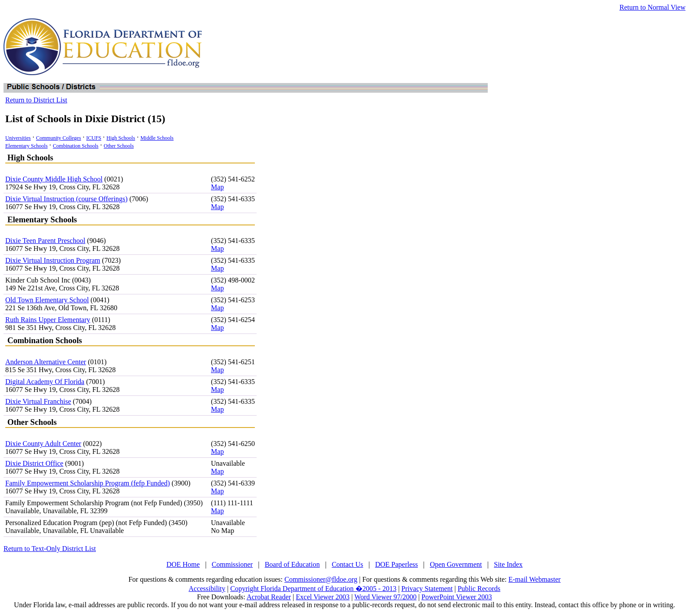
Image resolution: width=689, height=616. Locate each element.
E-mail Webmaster (535, 579)
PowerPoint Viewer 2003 (457, 597)
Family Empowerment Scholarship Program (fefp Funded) (88, 483)
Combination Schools (76, 146)
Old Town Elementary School (47, 300)
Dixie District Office (34, 463)
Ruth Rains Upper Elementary (48, 320)
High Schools (121, 138)
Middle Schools (157, 138)
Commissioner (232, 564)
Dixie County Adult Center (43, 444)
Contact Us (348, 564)
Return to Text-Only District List (50, 549)
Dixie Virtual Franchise (38, 401)
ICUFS (94, 138)
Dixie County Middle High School (54, 179)
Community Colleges (58, 138)
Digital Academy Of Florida (45, 382)
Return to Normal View (653, 7)
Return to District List (36, 100)
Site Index (508, 564)
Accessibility (207, 589)
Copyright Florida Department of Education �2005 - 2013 (313, 589)
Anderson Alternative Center (46, 362)
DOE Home (183, 564)
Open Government (456, 564)
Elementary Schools (26, 146)
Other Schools (119, 146)
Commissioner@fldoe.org (321, 579)
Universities (18, 138)
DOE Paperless (397, 564)
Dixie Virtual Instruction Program (53, 260)
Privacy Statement (427, 589)
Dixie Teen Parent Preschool (45, 241)
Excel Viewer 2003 (323, 597)
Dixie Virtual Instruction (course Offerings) (66, 199)
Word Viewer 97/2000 (385, 597)
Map (217, 187)
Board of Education (292, 564)
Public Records (479, 589)
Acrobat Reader (269, 597)
